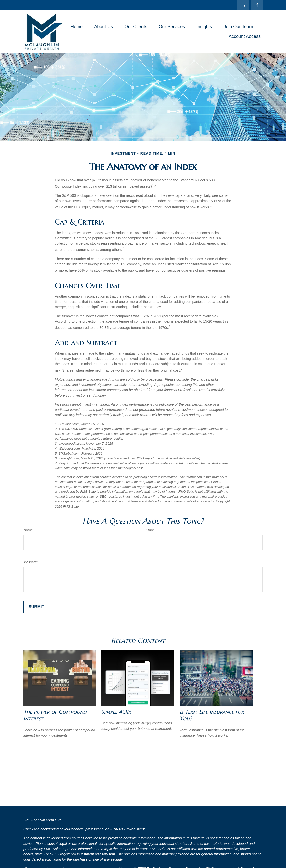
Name (28, 530)
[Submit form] (36, 607)
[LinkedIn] (243, 5)
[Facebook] (257, 5)
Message (31, 562)
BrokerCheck (134, 829)
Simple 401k (116, 712)
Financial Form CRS (47, 820)
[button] (77, 27)
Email (150, 530)
